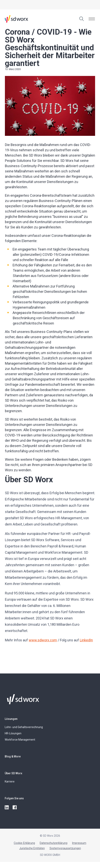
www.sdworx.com (43, 640)
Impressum (79, 843)
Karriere (10, 781)
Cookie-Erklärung (24, 843)
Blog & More (13, 756)
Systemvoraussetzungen (65, 848)
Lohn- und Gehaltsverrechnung (24, 727)
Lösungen (11, 719)
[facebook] (15, 808)
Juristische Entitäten (32, 848)
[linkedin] (7, 808)
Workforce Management (20, 740)
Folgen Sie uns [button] (14, 798)
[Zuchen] (82, 19)
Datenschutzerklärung (54, 843)
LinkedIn (86, 640)
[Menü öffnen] (92, 19)
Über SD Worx (13, 773)
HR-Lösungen (13, 733)
